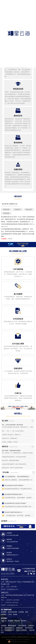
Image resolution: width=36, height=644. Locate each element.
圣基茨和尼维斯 (12, 612)
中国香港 (4, 614)
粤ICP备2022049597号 (18, 639)
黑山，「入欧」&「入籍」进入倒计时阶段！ (13, 431)
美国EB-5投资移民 (22, 630)
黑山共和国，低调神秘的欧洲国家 (11, 451)
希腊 (27, 612)
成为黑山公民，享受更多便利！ (10, 438)
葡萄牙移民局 (12, 626)
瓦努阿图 (21, 612)
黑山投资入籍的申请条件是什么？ (14, 512)
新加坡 (15, 614)
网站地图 (27, 639)
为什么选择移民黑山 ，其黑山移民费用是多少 (17, 477)
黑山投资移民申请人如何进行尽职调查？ (16, 503)
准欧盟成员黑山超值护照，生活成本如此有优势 (14, 457)
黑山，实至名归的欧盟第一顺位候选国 (12, 425)
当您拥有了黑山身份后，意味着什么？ (12, 435)
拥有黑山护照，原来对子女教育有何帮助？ (13, 468)
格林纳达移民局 (9, 628)
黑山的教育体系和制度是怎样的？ (14, 494)
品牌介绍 (4, 621)
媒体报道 (10, 621)
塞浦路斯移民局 (9, 630)
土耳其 (10, 614)
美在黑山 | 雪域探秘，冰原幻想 (10, 442)
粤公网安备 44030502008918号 (18, 641)
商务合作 (17, 621)
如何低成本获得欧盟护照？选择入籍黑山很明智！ (14, 464)
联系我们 (24, 621)
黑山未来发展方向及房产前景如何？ (14, 485)
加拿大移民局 (22, 626)
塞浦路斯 (4, 612)
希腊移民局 (19, 628)
